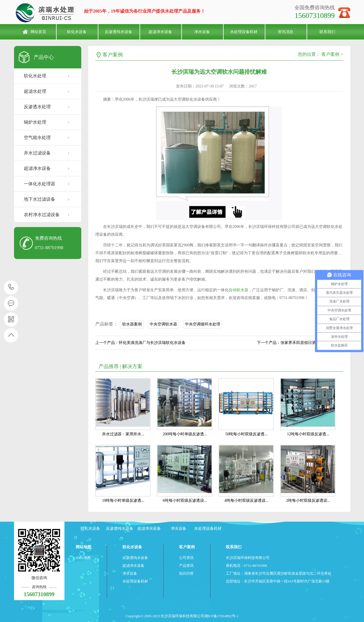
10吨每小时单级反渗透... (123, 500)
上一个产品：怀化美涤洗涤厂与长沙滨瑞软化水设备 (140, 343)
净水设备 (202, 32)
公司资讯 (186, 558)
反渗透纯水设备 (119, 32)
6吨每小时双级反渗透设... (185, 500)
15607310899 (11, 287)
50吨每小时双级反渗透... (246, 434)
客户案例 (113, 55)
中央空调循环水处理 (203, 324)
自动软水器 (238, 290)
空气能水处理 (37, 137)
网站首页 (38, 32)
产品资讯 (186, 566)
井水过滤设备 (37, 153)
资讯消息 (286, 32)
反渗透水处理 (37, 107)
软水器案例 (132, 324)
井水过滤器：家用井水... (123, 434)
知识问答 (186, 573)
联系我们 (327, 32)
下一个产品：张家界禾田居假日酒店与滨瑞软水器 (300, 343)
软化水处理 (35, 76)
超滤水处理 (35, 91)
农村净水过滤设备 (42, 215)
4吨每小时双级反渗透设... (247, 500)
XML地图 (83, 558)
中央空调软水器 (163, 324)
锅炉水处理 (35, 122)
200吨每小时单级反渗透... (185, 434)
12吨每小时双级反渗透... (308, 434)
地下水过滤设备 (40, 199)
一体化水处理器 (40, 184)
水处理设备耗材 (244, 32)
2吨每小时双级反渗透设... (308, 500)
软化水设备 (77, 32)
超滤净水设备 (160, 32)
